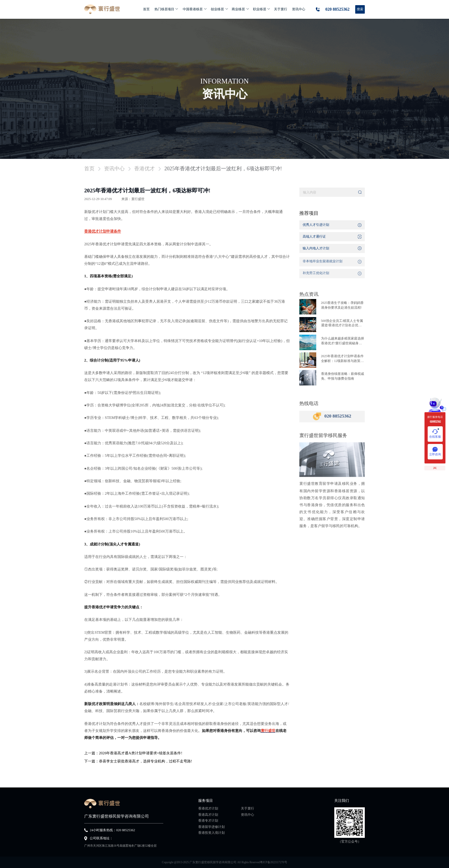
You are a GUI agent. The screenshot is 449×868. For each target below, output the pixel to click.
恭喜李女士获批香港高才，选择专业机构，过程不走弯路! (145, 761)
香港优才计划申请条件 (103, 231)
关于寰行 (247, 809)
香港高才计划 (208, 815)
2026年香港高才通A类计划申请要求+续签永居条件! (141, 753)
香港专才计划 (208, 821)
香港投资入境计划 (211, 833)
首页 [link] (89, 169)
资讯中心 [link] (114, 169)
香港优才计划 (208, 809)
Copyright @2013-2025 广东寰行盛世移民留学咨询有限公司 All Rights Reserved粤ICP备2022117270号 (224, 862)
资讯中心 (247, 815)
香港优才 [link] (145, 169)
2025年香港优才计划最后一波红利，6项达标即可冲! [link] (223, 169)
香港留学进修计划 (211, 827)
